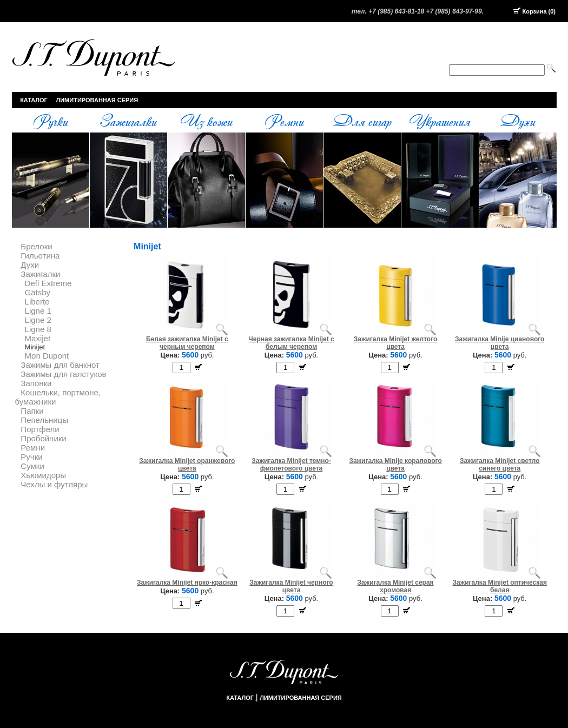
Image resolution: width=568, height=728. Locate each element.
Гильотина (40, 256)
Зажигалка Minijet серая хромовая (396, 586)
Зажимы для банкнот (60, 365)
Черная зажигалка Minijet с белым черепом (291, 343)
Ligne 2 (38, 320)
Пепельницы (44, 420)
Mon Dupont (47, 356)
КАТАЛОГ (34, 100)
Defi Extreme (48, 283)
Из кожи (206, 121)
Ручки (50, 121)
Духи (518, 121)
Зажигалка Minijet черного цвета (291, 586)
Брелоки (36, 246)
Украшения (440, 121)
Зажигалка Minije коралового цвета (395, 465)
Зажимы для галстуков (63, 374)
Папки (32, 411)
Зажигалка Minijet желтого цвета (396, 343)
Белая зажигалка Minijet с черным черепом (187, 343)
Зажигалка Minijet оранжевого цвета (187, 465)
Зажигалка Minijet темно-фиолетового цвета (291, 465)
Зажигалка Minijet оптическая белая (500, 586)
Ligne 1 (38, 311)
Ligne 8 (38, 329)
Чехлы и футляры (54, 484)
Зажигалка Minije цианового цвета (500, 343)
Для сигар (362, 121)
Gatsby (38, 292)
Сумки (32, 466)
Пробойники (43, 438)
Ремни (284, 121)
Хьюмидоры (43, 475)
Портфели (40, 429)
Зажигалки (128, 121)
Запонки (36, 383)
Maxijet (38, 338)
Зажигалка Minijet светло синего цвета (500, 465)
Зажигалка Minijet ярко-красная (187, 583)
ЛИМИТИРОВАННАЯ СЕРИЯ (97, 100)
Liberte (37, 302)
